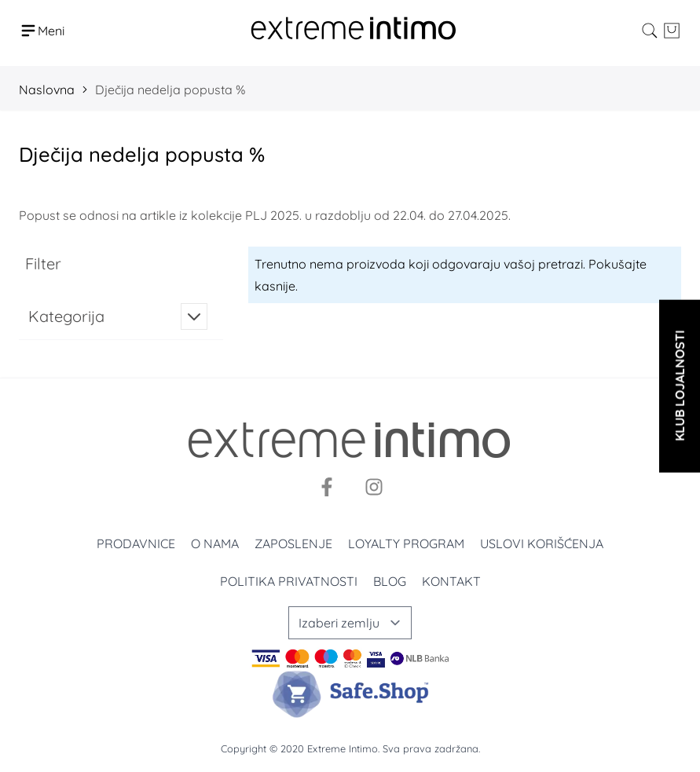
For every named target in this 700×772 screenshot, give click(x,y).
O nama (215, 543)
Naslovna (47, 90)
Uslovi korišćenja (542, 543)
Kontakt (451, 581)
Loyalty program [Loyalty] (406, 543)
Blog (390, 581)
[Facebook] (327, 487)
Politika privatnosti (289, 581)
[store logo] (354, 30)
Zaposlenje (293, 543)
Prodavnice (136, 543)
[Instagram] (374, 487)
